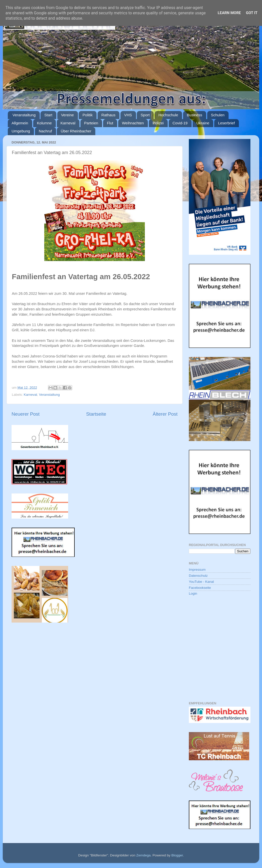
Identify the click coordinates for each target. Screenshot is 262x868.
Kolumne (44, 123)
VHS (128, 115)
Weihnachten (133, 123)
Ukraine (203, 123)
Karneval (68, 123)
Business (194, 115)
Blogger (177, 855)
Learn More (229, 13)
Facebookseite (200, 588)
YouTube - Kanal (201, 582)
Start (48, 115)
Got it (252, 13)
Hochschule (168, 115)
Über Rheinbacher (76, 131)
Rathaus (108, 115)
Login (193, 593)
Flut (110, 123)
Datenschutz (198, 576)
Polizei (158, 123)
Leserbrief (226, 123)
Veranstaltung (24, 115)
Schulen (218, 115)
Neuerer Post (26, 414)
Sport (145, 115)
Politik (88, 115)
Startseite (96, 414)
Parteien (91, 123)
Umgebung (21, 131)
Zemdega (143, 855)
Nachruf (45, 131)
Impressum (197, 570)
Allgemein (20, 123)
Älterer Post (165, 414)
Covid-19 (180, 123)
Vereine (68, 115)
